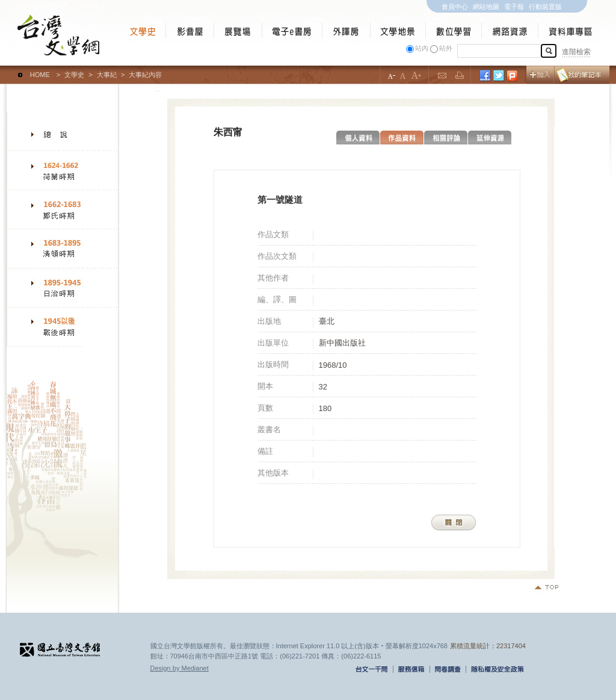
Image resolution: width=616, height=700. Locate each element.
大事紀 (107, 75)
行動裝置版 (545, 7)
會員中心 (455, 7)
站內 (422, 48)
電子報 (514, 7)
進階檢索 (576, 52)
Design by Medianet (180, 668)
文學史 (74, 75)
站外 (446, 48)
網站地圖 (486, 7)
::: (9, 69)
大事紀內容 (145, 75)
